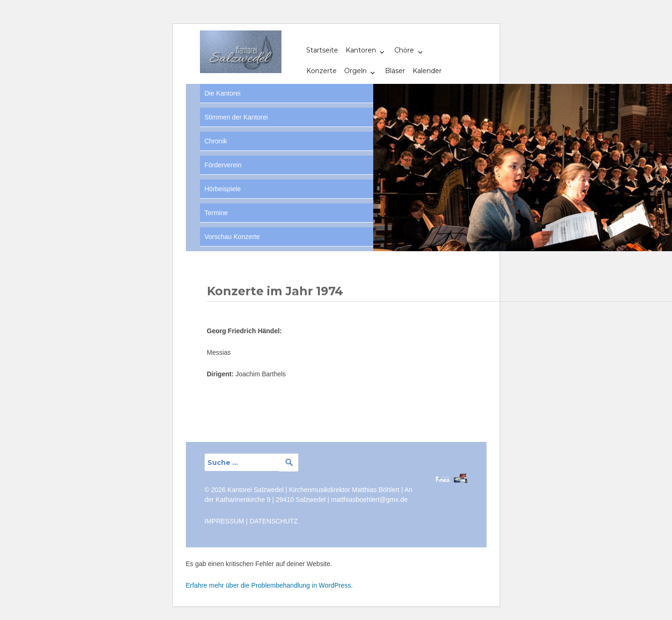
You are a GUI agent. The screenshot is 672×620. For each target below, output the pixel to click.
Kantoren (361, 50)
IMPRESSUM (225, 521)
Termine (216, 213)
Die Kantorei (223, 93)
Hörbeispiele (223, 189)
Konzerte (321, 71)
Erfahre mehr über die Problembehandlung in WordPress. (270, 585)
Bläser (395, 71)
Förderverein (223, 165)
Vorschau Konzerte (232, 237)
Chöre (404, 50)
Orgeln (355, 71)
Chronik (216, 141)
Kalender (427, 71)
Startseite (322, 50)
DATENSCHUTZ (274, 521)
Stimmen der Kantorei (236, 117)
